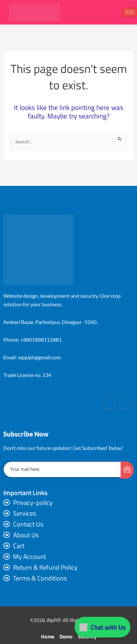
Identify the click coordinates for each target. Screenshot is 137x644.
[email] (62, 469)
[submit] (127, 470)
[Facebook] (109, 403)
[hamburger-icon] (130, 12)
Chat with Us (103, 627)
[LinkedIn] (126, 403)
